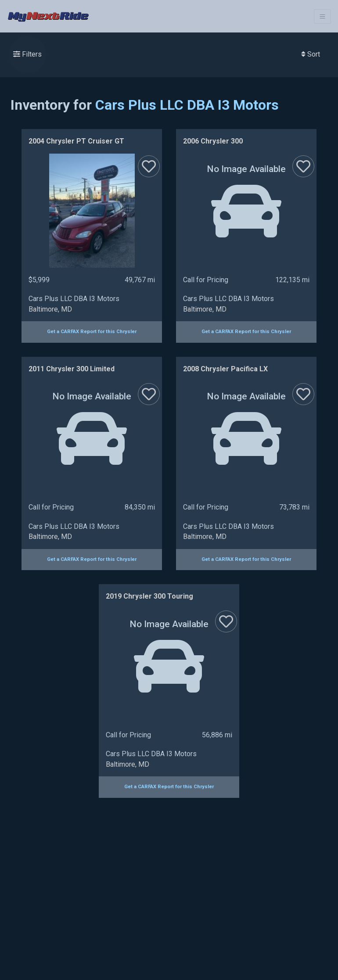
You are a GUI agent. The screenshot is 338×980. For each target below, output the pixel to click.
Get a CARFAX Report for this (92, 332)
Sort (311, 54)
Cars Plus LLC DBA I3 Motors (187, 105)
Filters (27, 54)
